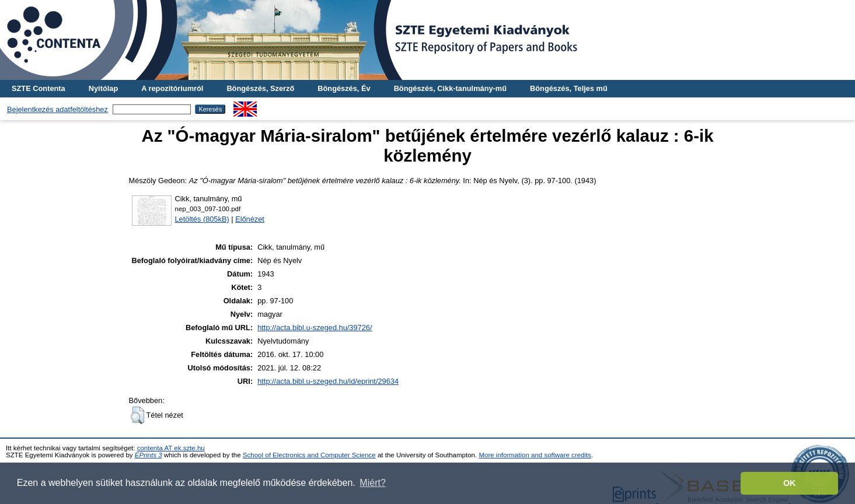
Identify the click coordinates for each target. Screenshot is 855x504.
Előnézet (250, 219)
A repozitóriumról (172, 88)
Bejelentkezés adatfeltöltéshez (57, 109)
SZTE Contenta (39, 88)
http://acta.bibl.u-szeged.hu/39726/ (315, 328)
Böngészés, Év (344, 88)
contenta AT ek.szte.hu (171, 448)
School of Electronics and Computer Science (309, 455)
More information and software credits (535, 455)
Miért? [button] (372, 483)
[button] (137, 415)
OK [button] (790, 483)
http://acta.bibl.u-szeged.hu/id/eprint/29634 (328, 381)
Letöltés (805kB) (202, 219)
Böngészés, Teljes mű (569, 88)
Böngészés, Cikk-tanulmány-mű (450, 88)
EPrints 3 (149, 455)
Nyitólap (103, 88)
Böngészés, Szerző (260, 88)
